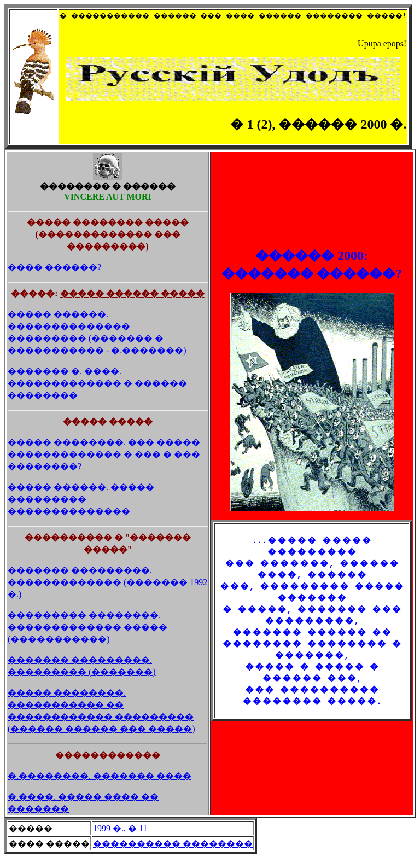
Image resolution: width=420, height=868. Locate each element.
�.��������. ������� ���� (100, 786)
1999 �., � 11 (120, 838)
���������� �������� (173, 854)
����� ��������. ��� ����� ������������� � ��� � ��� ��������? (104, 464)
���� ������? (54, 277)
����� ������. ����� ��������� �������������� (81, 509)
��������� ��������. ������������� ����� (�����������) (87, 637)
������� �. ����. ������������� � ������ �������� (97, 393)
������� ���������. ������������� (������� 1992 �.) (107, 592)
